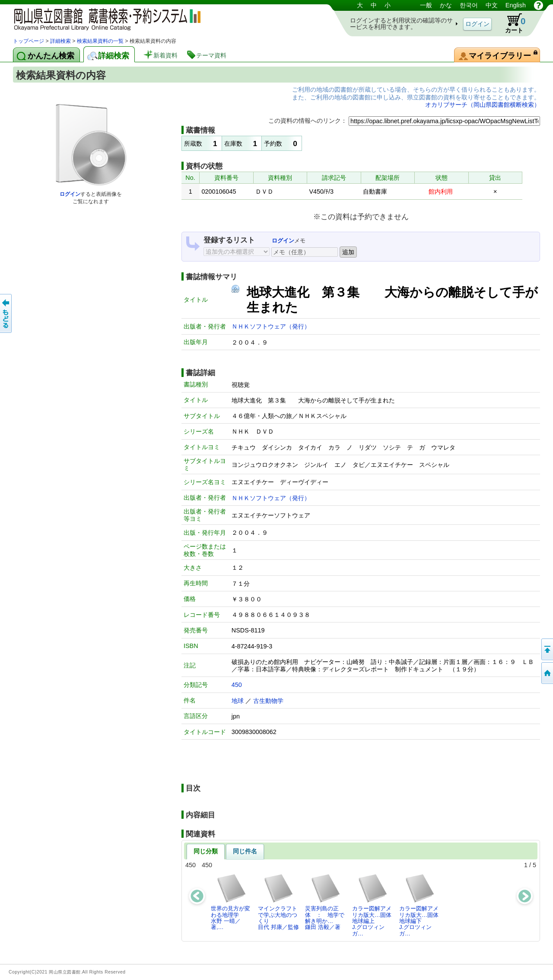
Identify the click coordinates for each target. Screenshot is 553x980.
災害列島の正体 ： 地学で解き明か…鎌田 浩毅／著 (325, 902)
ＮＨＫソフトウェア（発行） (271, 326)
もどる (6, 313)
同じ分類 (206, 851)
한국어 (469, 5)
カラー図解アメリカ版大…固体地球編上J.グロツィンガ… (372, 905)
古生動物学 (268, 701)
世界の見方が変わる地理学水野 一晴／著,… (230, 902)
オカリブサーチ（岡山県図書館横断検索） (483, 105)
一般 (426, 5)
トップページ (29, 41)
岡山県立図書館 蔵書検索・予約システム (104, 18)
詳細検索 (60, 41)
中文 (492, 5)
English (516, 5)
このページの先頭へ (547, 649)
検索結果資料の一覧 (100, 41)
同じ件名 (245, 851)
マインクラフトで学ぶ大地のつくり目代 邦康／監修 (278, 902)
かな (446, 5)
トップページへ (547, 673)
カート (511, 23)
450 (237, 685)
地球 (238, 701)
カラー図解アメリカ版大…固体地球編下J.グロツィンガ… (419, 905)
